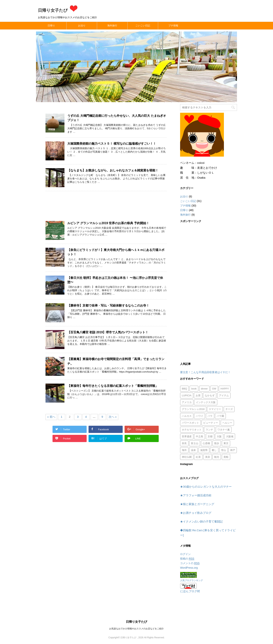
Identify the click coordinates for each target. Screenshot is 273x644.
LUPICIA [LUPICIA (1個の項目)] (187, 395)
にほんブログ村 (190, 591)
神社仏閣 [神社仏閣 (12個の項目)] (187, 457)
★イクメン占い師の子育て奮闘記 (201, 521)
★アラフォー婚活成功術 (196, 495)
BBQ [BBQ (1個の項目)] (184, 389)
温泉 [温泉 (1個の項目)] (193, 450)
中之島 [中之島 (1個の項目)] (200, 436)
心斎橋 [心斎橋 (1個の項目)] (206, 443)
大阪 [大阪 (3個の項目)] (219, 436)
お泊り (82, 26)
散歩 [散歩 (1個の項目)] (217, 443)
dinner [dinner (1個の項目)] (204, 389)
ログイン (185, 554)
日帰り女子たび (58, 10)
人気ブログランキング (191, 580)
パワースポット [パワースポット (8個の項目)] (190, 423)
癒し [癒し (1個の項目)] (214, 450)
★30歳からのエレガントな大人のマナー (206, 487)
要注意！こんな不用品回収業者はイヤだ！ (205, 372)
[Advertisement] (106, 208)
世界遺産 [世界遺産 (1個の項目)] (187, 436)
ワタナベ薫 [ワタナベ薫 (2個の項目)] (224, 430)
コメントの (190, 563)
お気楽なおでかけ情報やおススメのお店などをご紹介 (136, 629)
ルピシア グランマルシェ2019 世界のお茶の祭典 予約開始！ (108, 223)
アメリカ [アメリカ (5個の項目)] (187, 402)
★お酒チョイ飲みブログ (196, 513)
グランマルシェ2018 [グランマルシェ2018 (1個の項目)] (193, 409)
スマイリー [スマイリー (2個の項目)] (215, 409)
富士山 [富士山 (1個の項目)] (195, 443)
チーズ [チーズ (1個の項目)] (229, 409)
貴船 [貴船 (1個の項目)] (226, 457)
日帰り (51, 26)
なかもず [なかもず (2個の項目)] (210, 395)
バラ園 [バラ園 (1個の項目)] (220, 416)
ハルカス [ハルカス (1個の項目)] (187, 416)
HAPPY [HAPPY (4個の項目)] (225, 389)
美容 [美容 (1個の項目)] (208, 457)
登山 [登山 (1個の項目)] (224, 450)
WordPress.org (189, 568)
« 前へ (51, 417)
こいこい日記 (143, 26)
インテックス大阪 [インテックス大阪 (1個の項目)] (206, 402)
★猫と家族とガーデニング (197, 504)
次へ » (113, 417)
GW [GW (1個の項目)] (214, 389)
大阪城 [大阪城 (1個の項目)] (230, 436)
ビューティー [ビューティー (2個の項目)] (211, 423)
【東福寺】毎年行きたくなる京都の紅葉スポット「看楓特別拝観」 (113, 386)
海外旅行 (112, 26)
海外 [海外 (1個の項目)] (184, 450)
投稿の (187, 559)
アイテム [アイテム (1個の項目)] (224, 395)
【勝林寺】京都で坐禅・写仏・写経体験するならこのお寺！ (108, 305)
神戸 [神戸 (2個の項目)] (233, 450)
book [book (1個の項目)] (194, 389)
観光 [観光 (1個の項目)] (217, 457)
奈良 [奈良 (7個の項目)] (184, 443)
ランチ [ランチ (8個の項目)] (209, 430)
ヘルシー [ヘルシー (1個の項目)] (227, 423)
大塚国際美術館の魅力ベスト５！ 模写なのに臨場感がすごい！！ (112, 144)
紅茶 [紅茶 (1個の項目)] (198, 457)
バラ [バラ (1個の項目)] (210, 416)
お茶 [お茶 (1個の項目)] (198, 395)
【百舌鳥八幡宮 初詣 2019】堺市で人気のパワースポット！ (108, 332)
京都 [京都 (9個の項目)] (210, 436)
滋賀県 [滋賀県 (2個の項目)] (204, 450)
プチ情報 (173, 26)
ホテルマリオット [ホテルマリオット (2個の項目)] (192, 430)
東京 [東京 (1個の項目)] (226, 443)
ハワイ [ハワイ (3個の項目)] (200, 416)
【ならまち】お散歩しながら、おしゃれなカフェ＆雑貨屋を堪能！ (113, 170)
